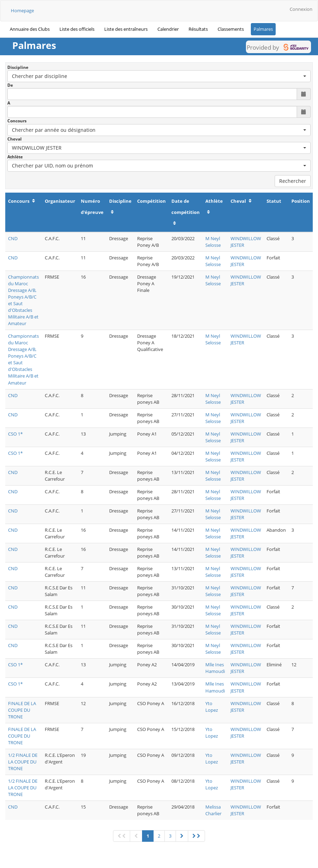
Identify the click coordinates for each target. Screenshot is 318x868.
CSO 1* (15, 434)
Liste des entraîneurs (126, 29)
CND (13, 238)
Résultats (198, 29)
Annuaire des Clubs (30, 29)
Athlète (15, 157)
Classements (231, 29)
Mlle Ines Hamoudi (215, 668)
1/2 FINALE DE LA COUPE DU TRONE (23, 762)
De (10, 85)
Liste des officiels (77, 29)
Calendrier (168, 29)
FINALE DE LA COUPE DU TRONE (22, 710)
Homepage (22, 10)
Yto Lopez (212, 707)
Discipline (18, 67)
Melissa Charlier (213, 810)
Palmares (263, 29)
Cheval (15, 139)
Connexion (301, 9)
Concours (17, 121)
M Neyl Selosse (213, 242)
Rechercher (293, 181)
